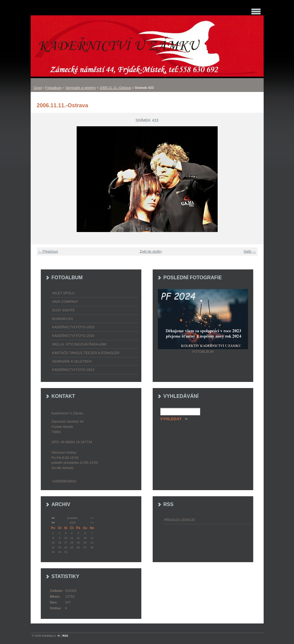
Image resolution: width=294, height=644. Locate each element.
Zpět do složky (151, 251)
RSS (65, 636)
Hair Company (65, 302)
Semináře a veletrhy (81, 88)
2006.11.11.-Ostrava (115, 88)
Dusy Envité (63, 310)
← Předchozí (48, 251)
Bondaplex (63, 319)
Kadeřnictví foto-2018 (73, 336)
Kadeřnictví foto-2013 (73, 370)
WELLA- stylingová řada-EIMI (79, 344)
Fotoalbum (53, 88)
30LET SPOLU (63, 293)
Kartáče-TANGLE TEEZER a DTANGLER (86, 353)
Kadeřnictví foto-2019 (73, 327)
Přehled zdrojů (179, 520)
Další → (250, 251)
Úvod (38, 88)
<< (53, 518)
